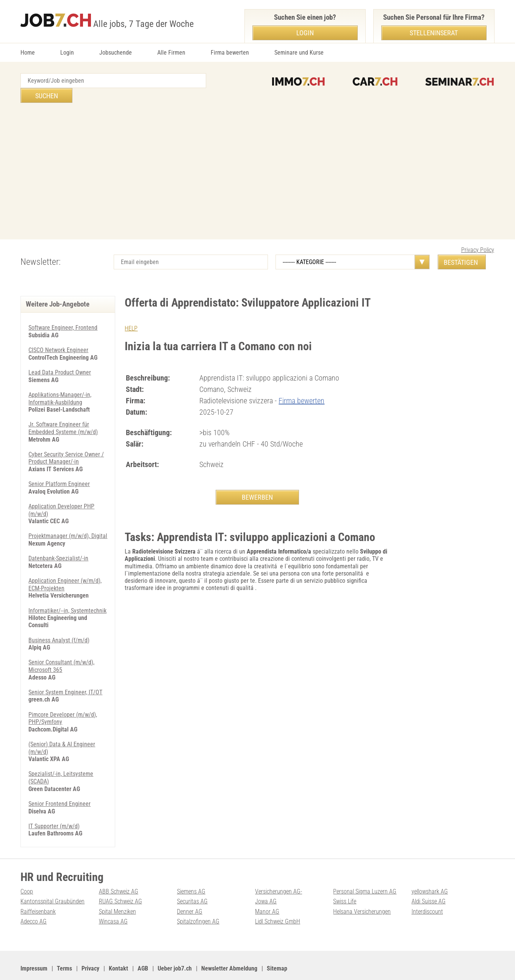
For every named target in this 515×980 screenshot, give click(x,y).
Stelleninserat (434, 33)
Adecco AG (34, 901)
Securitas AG (192, 882)
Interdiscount (427, 891)
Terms (64, 948)
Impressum (34, 948)
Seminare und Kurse (299, 53)
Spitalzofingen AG (198, 901)
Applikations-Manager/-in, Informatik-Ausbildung (60, 383)
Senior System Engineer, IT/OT (65, 674)
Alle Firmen (171, 53)
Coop (27, 872)
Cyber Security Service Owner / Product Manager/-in (66, 442)
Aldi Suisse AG (429, 882)
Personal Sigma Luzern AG (365, 872)
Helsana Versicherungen (362, 891)
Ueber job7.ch (175, 948)
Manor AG (267, 891)
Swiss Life (345, 882)
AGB (143, 948)
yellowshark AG (430, 872)
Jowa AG (266, 882)
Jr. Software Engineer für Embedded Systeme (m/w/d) (63, 412)
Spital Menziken (117, 891)
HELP (131, 314)
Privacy (90, 948)
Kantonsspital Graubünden (52, 882)
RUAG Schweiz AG (121, 882)
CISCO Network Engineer (58, 335)
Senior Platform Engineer (59, 468)
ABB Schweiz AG (119, 872)
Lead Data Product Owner (60, 357)
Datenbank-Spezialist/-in (58, 542)
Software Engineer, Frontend (63, 313)
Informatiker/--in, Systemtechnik (67, 593)
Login (67, 53)
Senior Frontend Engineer (59, 784)
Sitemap (277, 948)
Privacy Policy (478, 235)
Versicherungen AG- (279, 872)
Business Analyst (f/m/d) (59, 622)
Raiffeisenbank (38, 891)
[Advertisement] (258, 156)
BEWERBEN (257, 482)
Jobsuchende (116, 53)
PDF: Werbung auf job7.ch (247, 965)
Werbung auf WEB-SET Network (174, 965)
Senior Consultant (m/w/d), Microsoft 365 (61, 648)
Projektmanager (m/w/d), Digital (68, 519)
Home (28, 53)
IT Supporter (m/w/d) (54, 806)
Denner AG (190, 891)
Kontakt (118, 948)
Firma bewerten (230, 53)
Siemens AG (191, 872)
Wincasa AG (113, 901)
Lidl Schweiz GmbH (278, 901)
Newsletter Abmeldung (229, 948)
